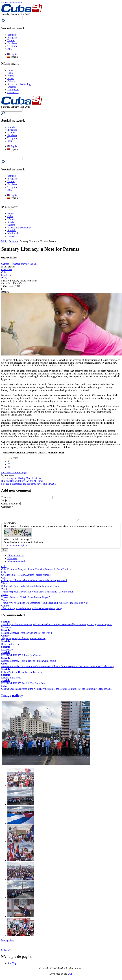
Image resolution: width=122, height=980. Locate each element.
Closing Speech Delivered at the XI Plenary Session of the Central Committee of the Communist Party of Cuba (56, 691)
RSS (10, 49)
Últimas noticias (15, 558)
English (13, 54)
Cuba (10, 73)
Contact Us (13, 92)
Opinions (14, 241)
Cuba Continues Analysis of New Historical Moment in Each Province (36, 572)
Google (23, 473)
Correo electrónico (11, 504)
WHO (4, 278)
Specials (12, 87)
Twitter (11, 40)
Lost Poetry (7, 652)
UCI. (70, 976)
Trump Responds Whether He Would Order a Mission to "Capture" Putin (37, 594)
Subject (5, 500)
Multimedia (13, 90)
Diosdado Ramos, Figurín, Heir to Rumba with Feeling (28, 663)
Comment (7, 507)
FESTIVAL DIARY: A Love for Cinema (21, 658)
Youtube (12, 35)
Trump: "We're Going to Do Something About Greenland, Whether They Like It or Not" (45, 605)
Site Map (12, 965)
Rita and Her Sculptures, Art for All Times (22, 481)
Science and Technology (20, 84)
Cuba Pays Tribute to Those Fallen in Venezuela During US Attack (34, 583)
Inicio (4, 241)
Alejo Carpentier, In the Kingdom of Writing (23, 641)
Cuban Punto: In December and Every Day (23, 674)
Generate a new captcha (15, 547)
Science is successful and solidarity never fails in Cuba (28, 484)
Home (10, 70)
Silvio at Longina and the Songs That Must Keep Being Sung (32, 611)
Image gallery (12, 698)
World (11, 76)
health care (7, 275)
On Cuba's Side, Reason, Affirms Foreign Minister (26, 577)
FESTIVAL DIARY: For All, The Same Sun (23, 686)
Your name (7, 497)
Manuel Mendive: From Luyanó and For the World (26, 635)
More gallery (8, 943)
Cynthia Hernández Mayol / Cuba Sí (19, 264)
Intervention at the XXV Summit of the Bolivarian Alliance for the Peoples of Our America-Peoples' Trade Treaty (58, 669)
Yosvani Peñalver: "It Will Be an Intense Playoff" (26, 600)
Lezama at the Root (11, 680)
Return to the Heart (11, 646)
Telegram (12, 46)
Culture (11, 81)
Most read (12, 561)
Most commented (16, 563)
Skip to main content (12, 3)
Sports (11, 78)
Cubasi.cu (6, 952)
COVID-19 (7, 269)
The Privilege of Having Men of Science (21, 478)
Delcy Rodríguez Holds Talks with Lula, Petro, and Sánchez (31, 588)
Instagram (12, 38)
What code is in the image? (18, 542)
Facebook (12, 43)
